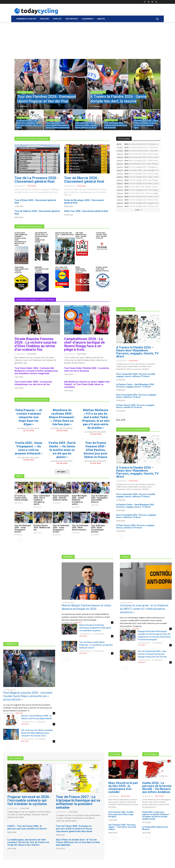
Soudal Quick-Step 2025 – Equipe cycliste (102, 269)
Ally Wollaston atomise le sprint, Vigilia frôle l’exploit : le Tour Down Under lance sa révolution (87, 384)
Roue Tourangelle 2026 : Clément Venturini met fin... (61, 498)
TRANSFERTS (11, 644)
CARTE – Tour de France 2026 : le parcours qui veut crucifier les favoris (27, 827)
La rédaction (20, 186)
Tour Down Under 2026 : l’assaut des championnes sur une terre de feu (33, 383)
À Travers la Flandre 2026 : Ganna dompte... (22, 498)
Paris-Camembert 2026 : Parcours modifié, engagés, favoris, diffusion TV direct (136, 375)
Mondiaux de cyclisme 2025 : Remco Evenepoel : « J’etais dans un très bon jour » (62, 417)
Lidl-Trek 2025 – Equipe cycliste (62, 268)
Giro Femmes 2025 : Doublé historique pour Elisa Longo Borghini (121, 814)
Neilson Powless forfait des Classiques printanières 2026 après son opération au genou (95, 628)
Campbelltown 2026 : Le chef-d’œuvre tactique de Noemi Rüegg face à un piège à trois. (84, 344)
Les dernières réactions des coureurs (32, 400)
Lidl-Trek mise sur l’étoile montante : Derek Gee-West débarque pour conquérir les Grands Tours (37, 733)
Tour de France (15, 758)
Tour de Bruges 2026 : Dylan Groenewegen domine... (98, 529)
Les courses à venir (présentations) (133, 430)
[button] (157, 19)
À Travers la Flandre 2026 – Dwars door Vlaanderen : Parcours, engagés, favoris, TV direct (137, 352)
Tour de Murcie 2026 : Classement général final (84, 180)
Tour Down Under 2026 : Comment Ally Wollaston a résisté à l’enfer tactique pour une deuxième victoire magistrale (36, 371)
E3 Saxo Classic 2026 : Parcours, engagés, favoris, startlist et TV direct (135, 406)
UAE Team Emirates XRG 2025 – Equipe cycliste (81, 236)
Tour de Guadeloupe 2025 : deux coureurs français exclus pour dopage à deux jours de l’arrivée (152, 654)
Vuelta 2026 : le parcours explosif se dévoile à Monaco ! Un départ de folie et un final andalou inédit (156, 815)
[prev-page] (16, 223)
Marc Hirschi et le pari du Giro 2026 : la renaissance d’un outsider (123, 787)
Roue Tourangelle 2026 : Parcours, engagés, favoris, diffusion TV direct (136, 396)
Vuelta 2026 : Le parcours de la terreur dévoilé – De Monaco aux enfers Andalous (157, 787)
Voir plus (62, 472)
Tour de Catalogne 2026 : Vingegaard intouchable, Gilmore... (99, 499)
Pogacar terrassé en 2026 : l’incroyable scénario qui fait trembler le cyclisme (29, 800)
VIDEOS (19, 476)
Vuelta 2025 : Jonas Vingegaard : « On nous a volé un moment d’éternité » (29, 448)
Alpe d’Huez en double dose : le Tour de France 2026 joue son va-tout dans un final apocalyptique (78, 842)
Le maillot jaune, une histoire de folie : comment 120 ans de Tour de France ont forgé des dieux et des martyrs (28, 842)
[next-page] (21, 223)
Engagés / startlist (126, 309)
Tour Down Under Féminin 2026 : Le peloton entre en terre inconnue (87, 369)
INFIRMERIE (68, 557)
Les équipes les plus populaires (29, 226)
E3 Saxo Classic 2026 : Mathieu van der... (42, 528)
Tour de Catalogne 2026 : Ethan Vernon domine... (80, 528)
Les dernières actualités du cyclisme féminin (35, 300)
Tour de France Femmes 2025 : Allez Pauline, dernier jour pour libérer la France (96, 450)
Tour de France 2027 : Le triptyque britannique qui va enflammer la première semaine (78, 802)
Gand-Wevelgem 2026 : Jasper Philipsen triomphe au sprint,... (79, 500)
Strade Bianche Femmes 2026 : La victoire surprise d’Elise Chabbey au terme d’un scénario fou (36, 344)
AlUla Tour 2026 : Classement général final (86, 211)
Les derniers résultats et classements (32, 139)
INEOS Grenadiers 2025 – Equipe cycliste (81, 270)
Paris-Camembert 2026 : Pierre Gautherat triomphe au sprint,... (42, 500)
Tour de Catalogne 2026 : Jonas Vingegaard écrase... (23, 529)
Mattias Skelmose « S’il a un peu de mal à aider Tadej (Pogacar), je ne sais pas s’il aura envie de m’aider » (96, 419)
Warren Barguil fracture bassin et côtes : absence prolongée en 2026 (87, 607)
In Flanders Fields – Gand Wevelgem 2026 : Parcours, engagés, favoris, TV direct (135, 386)
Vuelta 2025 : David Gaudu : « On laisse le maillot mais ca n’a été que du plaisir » (62, 450)
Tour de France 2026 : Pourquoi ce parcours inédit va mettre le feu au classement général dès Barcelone (74, 829)
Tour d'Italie (115, 754)
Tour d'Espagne (151, 754)
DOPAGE (125, 557)
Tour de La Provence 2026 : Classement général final (36, 180)
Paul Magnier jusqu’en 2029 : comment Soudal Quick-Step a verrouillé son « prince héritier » (28, 696)
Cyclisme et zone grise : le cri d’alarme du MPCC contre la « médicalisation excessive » (144, 609)
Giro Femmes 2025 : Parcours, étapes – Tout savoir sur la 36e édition (122, 827)
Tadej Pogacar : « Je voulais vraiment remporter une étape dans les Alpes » (29, 417)
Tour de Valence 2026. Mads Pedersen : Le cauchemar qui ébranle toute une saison (96, 645)
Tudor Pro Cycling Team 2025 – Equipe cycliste (101, 236)
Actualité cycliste (25, 92)
